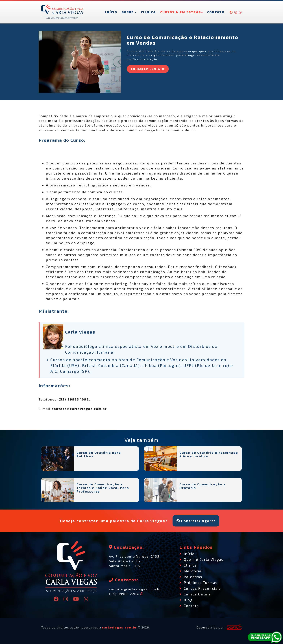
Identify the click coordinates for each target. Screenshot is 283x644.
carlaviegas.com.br (119, 627)
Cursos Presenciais (200, 588)
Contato (216, 12)
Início (111, 12)
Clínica (148, 12)
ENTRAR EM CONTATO (148, 69)
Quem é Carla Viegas (201, 559)
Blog (186, 600)
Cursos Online (195, 594)
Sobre (129, 12)
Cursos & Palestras (181, 12)
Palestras (191, 577)
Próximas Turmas (198, 582)
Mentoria (190, 571)
